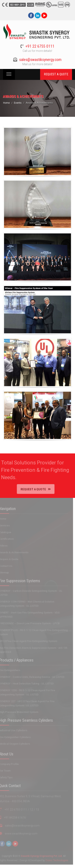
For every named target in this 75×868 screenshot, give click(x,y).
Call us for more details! (37, 51)
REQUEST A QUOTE (56, 74)
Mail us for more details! (37, 64)
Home (7, 103)
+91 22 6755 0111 (39, 46)
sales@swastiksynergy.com (40, 60)
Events (18, 103)
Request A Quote (34, 489)
